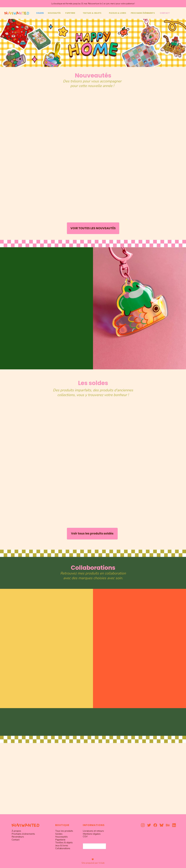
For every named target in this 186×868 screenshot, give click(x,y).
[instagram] (143, 825)
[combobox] (94, 846)
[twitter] (149, 825)
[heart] (93, 859)
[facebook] (155, 825)
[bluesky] (162, 825)
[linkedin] (174, 825)
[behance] (168, 825)
